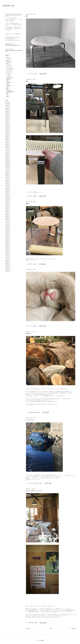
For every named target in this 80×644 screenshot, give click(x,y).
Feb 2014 (7, 271)
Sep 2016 (7, 227)
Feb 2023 (7, 115)
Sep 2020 (7, 154)
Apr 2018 (7, 198)
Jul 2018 (7, 193)
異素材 (27, 204)
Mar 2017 (7, 218)
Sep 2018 (7, 190)
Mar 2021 (7, 144)
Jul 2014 (7, 263)
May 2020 (7, 160)
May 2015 (7, 248)
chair (30, 74)
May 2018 (7, 196)
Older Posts (73, 628)
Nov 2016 (7, 224)
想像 (27, 81)
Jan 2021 (7, 147)
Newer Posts (28, 628)
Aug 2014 (7, 262)
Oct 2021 (7, 135)
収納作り (8, 79)
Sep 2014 (7, 260)
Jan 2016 (7, 235)
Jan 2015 (7, 254)
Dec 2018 (7, 185)
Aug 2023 (7, 108)
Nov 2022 (7, 119)
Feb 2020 (7, 165)
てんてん (31, 326)
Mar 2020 (7, 163)
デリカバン (31, 483)
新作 (27, 16)
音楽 (8, 96)
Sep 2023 (7, 107)
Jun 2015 (7, 246)
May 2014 (7, 267)
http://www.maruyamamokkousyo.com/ (13, 45)
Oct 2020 (7, 152)
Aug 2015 (7, 243)
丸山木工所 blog (8, 6)
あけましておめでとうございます (34, 491)
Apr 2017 (7, 216)
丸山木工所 (31, 412)
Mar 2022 (7, 127)
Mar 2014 (7, 270)
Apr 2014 (7, 268)
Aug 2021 (7, 138)
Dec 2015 (7, 237)
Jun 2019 (7, 177)
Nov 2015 (7, 238)
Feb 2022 (7, 129)
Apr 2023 (7, 111)
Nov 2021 (7, 133)
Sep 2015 (7, 242)
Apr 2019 (7, 180)
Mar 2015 (7, 251)
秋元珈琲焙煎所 (10, 92)
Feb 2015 (7, 253)
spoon (8, 60)
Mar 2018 (7, 199)
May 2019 (7, 179)
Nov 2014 (7, 257)
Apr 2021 (7, 143)
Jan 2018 (7, 202)
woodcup (8, 65)
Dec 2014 (7, 256)
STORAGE (9, 62)
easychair (8, 59)
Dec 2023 (7, 102)
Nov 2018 (7, 187)
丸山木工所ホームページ (10, 44)
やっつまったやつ (30, 420)
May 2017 (7, 215)
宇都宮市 (8, 82)
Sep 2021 (7, 137)
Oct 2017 (7, 207)
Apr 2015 (7, 249)
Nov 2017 (7, 205)
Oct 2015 (7, 240)
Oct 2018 (7, 188)
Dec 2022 (7, 118)
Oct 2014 (7, 259)
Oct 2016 (7, 226)
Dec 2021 (7, 132)
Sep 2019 (7, 173)
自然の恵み (28, 333)
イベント (8, 67)
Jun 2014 (7, 265)
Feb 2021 (7, 146)
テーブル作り (9, 70)
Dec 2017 (7, 204)
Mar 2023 (7, 113)
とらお (8, 74)
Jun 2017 (7, 213)
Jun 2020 (7, 158)
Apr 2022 (7, 126)
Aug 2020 (7, 155)
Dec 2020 (7, 149)
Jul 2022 (7, 121)
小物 (8, 84)
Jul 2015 (7, 245)
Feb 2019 (7, 182)
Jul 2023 (7, 110)
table (32, 74)
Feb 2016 (7, 234)
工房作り (8, 85)
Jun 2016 (7, 229)
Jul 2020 (7, 157)
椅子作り (31, 196)
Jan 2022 (7, 130)
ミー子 (8, 76)
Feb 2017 (7, 220)
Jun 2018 (7, 195)
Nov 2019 (7, 169)
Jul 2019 (7, 176)
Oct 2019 (7, 171)
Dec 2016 (7, 223)
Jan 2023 (7, 116)
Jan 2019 (7, 184)
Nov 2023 (7, 104)
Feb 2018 (7, 201)
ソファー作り (9, 68)
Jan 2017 (7, 221)
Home (51, 628)
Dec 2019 (7, 168)
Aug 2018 (7, 191)
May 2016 (7, 231)
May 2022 (7, 124)
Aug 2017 (7, 210)
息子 (35, 483)
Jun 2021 (7, 141)
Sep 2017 (7, 209)
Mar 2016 (7, 232)
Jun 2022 (7, 122)
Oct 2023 (7, 105)
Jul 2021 (7, 140)
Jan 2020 (7, 166)
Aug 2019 (7, 174)
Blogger (42, 640)
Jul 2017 (7, 212)
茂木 (35, 412)
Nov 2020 (7, 151)
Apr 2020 (7, 162)
